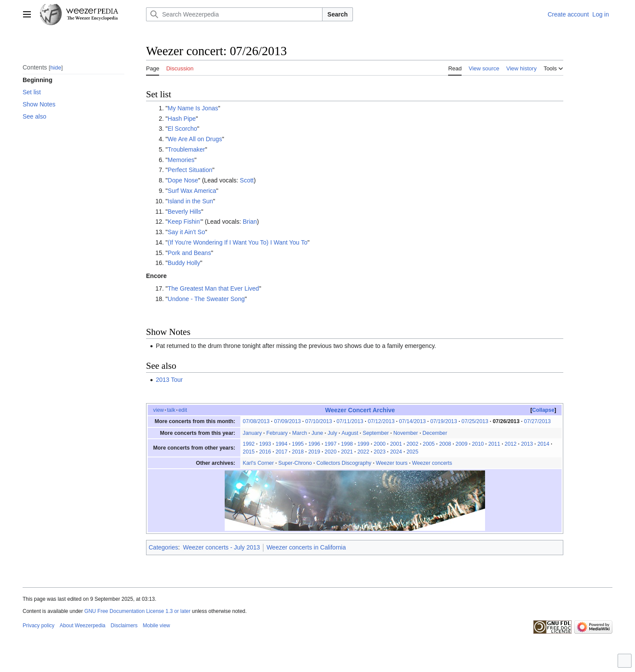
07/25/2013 (475, 421)
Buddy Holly (184, 263)
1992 (249, 444)
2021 (347, 452)
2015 (249, 452)
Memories (181, 160)
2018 (298, 452)
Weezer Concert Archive (360, 410)
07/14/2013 (412, 421)
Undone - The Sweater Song (206, 299)
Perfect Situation (190, 170)
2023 (380, 452)
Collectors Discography (344, 463)
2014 (543, 444)
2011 (494, 444)
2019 (314, 452)
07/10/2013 (319, 421)
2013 (527, 444)
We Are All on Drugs (195, 139)
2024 (396, 452)
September (376, 433)
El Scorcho (183, 129)
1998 (347, 444)
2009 (461, 444)
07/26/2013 (506, 421)
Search (337, 14)
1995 (298, 444)
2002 (412, 444)
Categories (163, 547)
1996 (314, 444)
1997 (331, 444)
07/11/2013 (350, 421)
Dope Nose (183, 180)
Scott (247, 180)
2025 (412, 452)
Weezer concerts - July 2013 (221, 547)
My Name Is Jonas (193, 108)
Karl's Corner (258, 463)
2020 (331, 452)
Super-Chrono (295, 463)
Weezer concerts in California (306, 547)
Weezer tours (392, 463)
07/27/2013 (538, 421)
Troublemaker (186, 149)
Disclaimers (124, 626)
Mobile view (157, 626)
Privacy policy (38, 626)
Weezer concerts (432, 463)
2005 (429, 444)
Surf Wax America (192, 191)
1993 (265, 444)
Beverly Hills (185, 212)
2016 (265, 452)
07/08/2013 (256, 421)
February (277, 433)
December (435, 433)
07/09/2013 (287, 421)
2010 (478, 444)
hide (56, 68)
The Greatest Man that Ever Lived (213, 288)
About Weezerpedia (82, 626)
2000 (380, 444)
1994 (281, 444)
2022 (363, 452)
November (406, 433)
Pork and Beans (190, 253)
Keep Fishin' (185, 222)
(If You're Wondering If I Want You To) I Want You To (238, 242)
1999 (363, 444)
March (299, 433)
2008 (445, 444)
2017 (281, 452)
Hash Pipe (182, 119)
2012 (510, 444)
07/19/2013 (444, 421)
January (253, 433)
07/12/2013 (381, 421)
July (332, 433)
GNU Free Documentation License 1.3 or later (137, 611)
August (350, 433)
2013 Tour (169, 380)
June (317, 433)
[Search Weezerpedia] (234, 14)
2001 (396, 444)
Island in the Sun (190, 201)
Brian (250, 222)
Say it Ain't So (186, 232)
